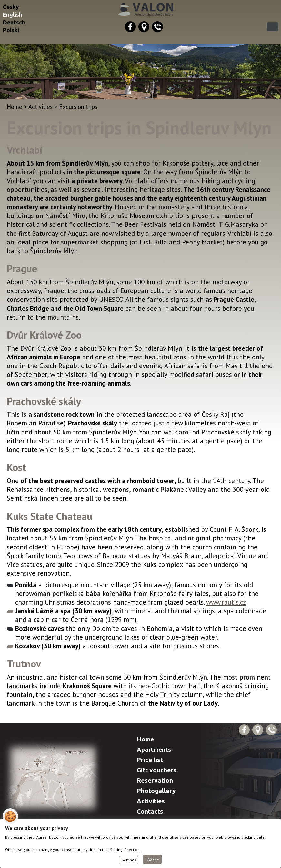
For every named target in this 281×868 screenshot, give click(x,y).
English (13, 15)
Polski (11, 30)
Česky (11, 7)
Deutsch (14, 22)
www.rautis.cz (226, 602)
